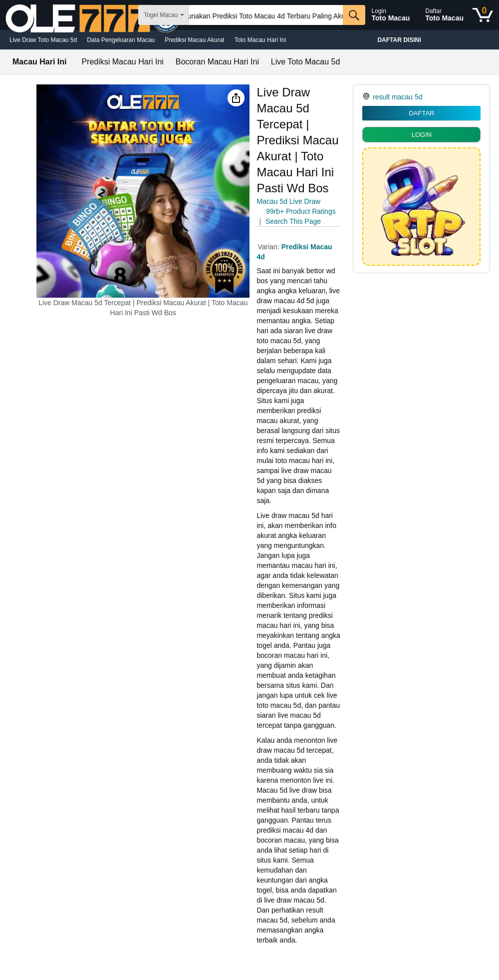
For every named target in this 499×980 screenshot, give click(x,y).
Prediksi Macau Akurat (194, 40)
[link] (368, 97)
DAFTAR (421, 113)
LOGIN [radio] (422, 135)
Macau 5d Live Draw (288, 201)
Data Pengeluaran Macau (121, 40)
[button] (236, 98)
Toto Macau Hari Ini (260, 40)
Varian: (269, 247)
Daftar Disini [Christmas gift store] (399, 40)
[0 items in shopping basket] (483, 15)
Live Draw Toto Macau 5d (43, 40)
